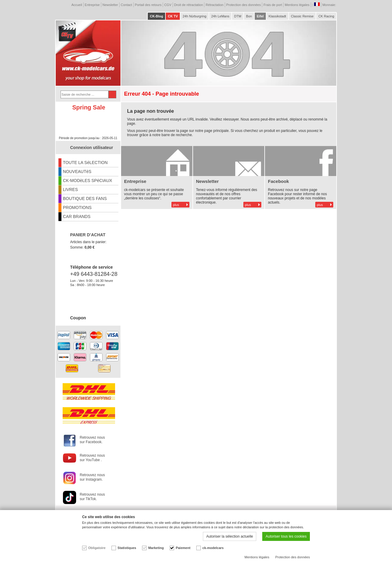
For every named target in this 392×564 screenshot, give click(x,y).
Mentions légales (297, 5)
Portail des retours (148, 5)
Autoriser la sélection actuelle (230, 536)
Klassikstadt (277, 16)
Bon (249, 16)
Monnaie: (330, 5)
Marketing (156, 548)
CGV (168, 5)
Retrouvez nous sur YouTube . (92, 458)
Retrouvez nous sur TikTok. (92, 497)
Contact (126, 5)
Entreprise (92, 5)
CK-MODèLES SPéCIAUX (88, 181)
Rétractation (214, 5)
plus (176, 205)
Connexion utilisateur (92, 148)
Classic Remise (302, 16)
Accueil (77, 5)
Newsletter (110, 5)
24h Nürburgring (195, 16)
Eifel (260, 16)
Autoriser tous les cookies (286, 536)
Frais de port (273, 5)
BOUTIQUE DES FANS (85, 198)
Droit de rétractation (189, 5)
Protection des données (244, 5)
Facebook (278, 181)
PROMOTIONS (77, 207)
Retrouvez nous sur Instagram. (92, 477)
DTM (238, 16)
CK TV (173, 16)
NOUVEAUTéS (77, 172)
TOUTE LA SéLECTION (85, 163)
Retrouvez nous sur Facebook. (92, 440)
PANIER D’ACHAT (88, 235)
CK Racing (326, 16)
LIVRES (70, 189)
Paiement (183, 548)
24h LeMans (220, 16)
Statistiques (127, 548)
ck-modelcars (213, 548)
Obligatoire (97, 548)
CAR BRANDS (77, 216)
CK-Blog (156, 16)
